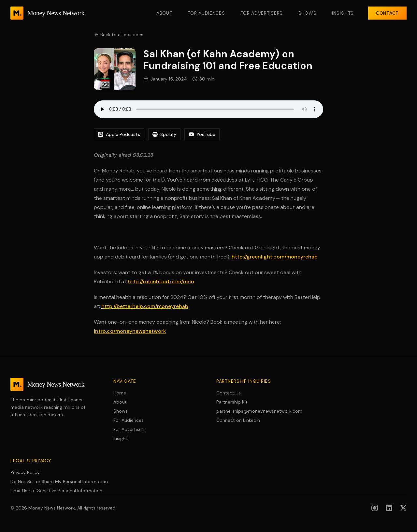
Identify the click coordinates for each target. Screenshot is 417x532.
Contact (387, 13)
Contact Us (229, 393)
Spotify (164, 134)
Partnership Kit (232, 402)
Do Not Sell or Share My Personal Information (59, 481)
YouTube (202, 134)
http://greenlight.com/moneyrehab (275, 257)
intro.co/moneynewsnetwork (130, 331)
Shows (308, 13)
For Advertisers (262, 13)
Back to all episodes (119, 35)
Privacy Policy (25, 472)
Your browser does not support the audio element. (208, 109)
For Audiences (206, 13)
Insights (343, 13)
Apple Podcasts (119, 134)
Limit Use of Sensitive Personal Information (56, 491)
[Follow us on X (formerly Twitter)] (403, 508)
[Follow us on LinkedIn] (389, 508)
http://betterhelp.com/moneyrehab (145, 306)
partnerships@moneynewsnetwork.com (259, 411)
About (164, 13)
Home (120, 393)
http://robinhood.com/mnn (161, 281)
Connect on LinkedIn (238, 420)
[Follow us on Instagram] (375, 508)
